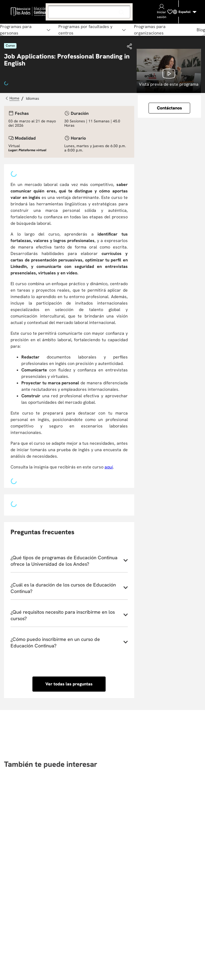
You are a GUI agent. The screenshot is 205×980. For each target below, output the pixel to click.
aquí (109, 467)
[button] (130, 47)
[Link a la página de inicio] (13, 98)
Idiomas (33, 98)
